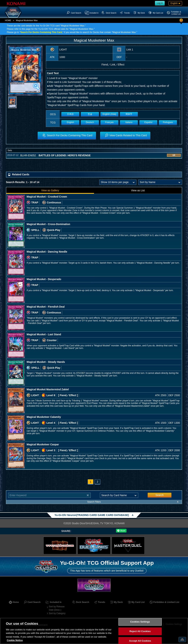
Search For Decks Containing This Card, (41, 32)
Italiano (129, 122)
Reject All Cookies (140, 631)
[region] (94, 631)
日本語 (70, 114)
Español (148, 122)
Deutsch (90, 122)
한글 (90, 114)
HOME (8, 20)
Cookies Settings (140, 622)
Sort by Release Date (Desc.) (57, 608)
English (70, 122)
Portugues (168, 122)
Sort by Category (57, 613)
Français (109, 122)
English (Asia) (109, 114)
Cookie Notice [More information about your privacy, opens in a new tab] (15, 640)
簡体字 (129, 114)
